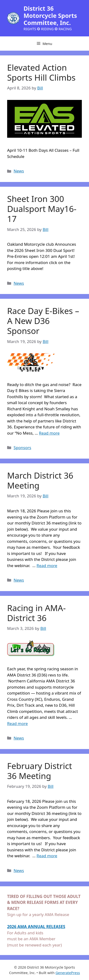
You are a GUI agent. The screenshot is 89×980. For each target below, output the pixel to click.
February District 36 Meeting (40, 771)
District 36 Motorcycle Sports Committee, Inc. (50, 15)
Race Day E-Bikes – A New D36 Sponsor (43, 321)
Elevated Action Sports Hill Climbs (41, 72)
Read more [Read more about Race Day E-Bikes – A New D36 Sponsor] (49, 433)
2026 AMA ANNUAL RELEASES (36, 927)
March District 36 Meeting (40, 480)
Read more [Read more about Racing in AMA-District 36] (17, 723)
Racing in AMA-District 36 (36, 613)
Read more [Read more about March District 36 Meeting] (47, 566)
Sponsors (22, 448)
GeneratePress (68, 973)
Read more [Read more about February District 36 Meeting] (47, 856)
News (19, 171)
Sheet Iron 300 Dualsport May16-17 (42, 209)
